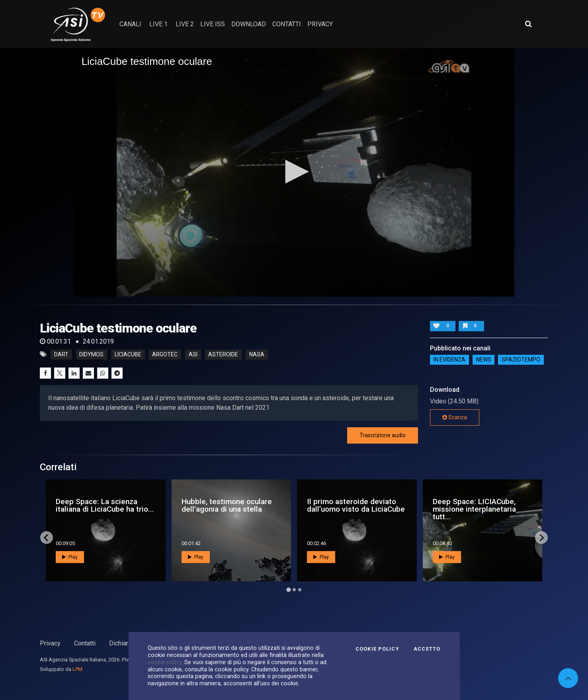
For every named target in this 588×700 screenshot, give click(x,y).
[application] (294, 172)
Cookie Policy (377, 649)
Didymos (91, 354)
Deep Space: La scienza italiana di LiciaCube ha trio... (105, 505)
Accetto (427, 649)
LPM (77, 669)
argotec (165, 354)
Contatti (85, 643)
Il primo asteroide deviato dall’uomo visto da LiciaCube (356, 505)
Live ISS (213, 24)
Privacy (50, 643)
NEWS (484, 360)
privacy (320, 24)
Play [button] (70, 557)
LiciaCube (128, 354)
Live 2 (185, 24)
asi (193, 354)
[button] (294, 172)
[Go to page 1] (288, 590)
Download (249, 24)
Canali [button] (130, 24)
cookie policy (165, 662)
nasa (257, 354)
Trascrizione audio (383, 435)
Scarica (455, 417)
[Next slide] (541, 538)
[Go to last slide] (47, 538)
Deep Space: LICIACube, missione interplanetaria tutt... (474, 509)
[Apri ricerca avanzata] (528, 24)
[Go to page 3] (300, 590)
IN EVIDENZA (449, 360)
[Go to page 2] (294, 590)
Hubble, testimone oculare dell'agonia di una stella (227, 505)
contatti (287, 24)
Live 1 (158, 24)
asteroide (223, 354)
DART (61, 354)
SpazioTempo (521, 360)
